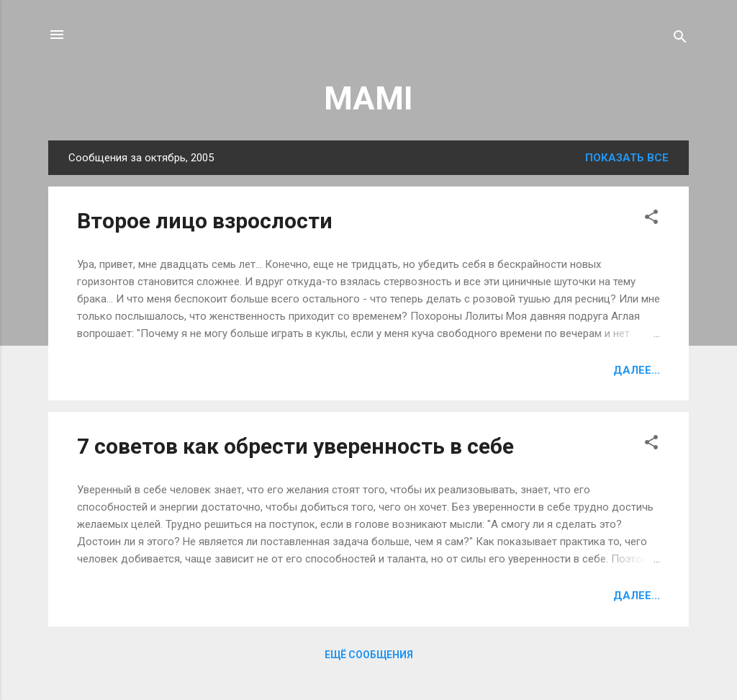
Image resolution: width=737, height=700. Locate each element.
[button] (651, 219)
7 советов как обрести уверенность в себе (295, 446)
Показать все (627, 158)
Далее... (637, 370)
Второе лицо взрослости (205, 221)
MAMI (368, 98)
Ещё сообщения (369, 655)
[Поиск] (680, 39)
